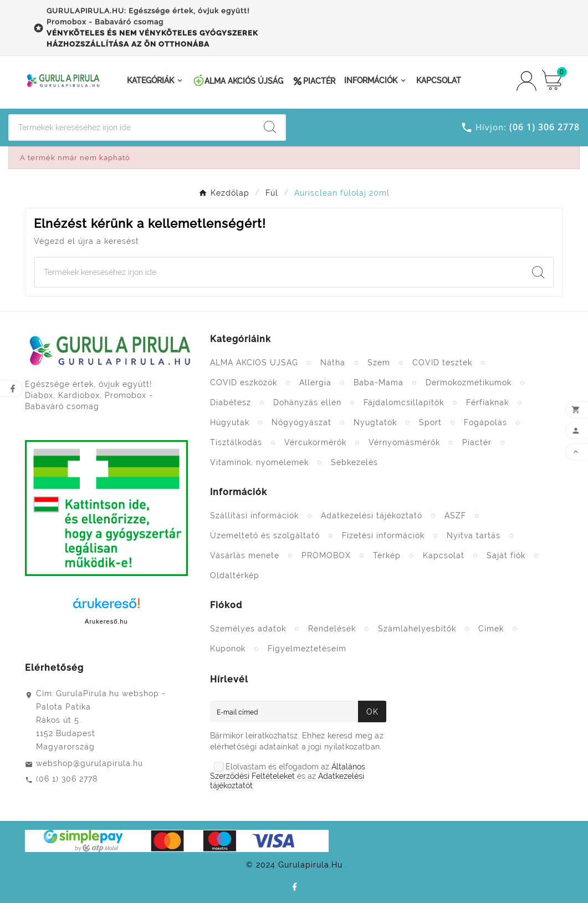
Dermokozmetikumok (469, 382)
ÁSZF (455, 516)
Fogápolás (485, 422)
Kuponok (228, 649)
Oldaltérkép (235, 575)
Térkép (387, 555)
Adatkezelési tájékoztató (372, 516)
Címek (491, 629)
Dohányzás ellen (307, 402)
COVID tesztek (442, 363)
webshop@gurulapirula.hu (90, 763)
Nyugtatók (375, 422)
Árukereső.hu (106, 621)
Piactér (477, 442)
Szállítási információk (254, 516)
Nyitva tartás (474, 535)
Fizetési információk (383, 535)
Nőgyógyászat (301, 422)
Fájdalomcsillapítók (404, 402)
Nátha (333, 363)
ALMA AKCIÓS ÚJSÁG (254, 363)
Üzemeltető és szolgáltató (265, 535)
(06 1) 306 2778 (67, 779)
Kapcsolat (444, 555)
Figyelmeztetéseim (307, 649)
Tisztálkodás (236, 442)
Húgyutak (230, 422)
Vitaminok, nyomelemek (259, 462)
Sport (430, 422)
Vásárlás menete (245, 555)
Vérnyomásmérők (404, 442)
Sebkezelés (354, 462)
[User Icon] (526, 81)
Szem (379, 363)
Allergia (315, 382)
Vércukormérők (315, 442)
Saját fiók (506, 555)
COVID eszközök (244, 382)
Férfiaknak (487, 402)
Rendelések (332, 629)
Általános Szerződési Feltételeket (288, 772)
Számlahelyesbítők (417, 629)
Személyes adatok (248, 629)
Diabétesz (231, 402)
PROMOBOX (326, 555)
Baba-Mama (379, 382)
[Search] (132, 127)
